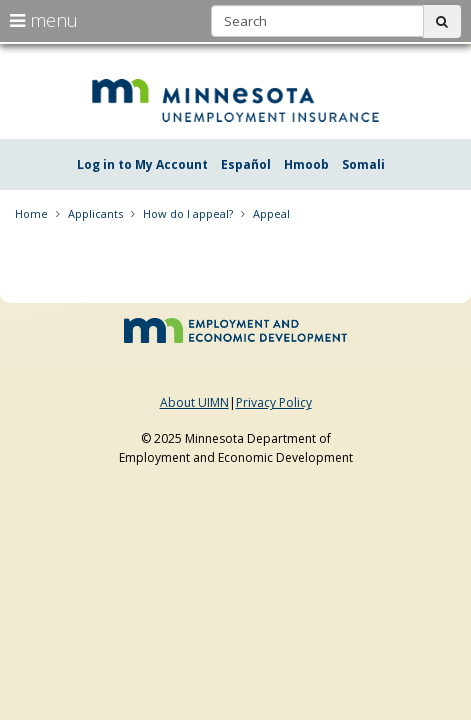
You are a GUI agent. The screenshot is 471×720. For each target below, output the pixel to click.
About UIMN (194, 402)
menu (44, 20)
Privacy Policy (274, 402)
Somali (363, 164)
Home (31, 213)
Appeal (271, 213)
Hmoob (306, 164)
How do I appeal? (188, 213)
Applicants (95, 213)
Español (246, 164)
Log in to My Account (142, 164)
